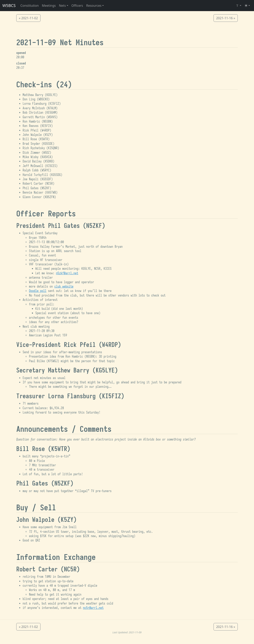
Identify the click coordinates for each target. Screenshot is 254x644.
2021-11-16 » (226, 18)
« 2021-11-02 (28, 18)
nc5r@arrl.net (93, 608)
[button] (64, 6)
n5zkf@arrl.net (67, 273)
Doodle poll (38, 291)
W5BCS (9, 5)
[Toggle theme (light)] (247, 6)
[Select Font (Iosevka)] (239, 6)
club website (64, 287)
